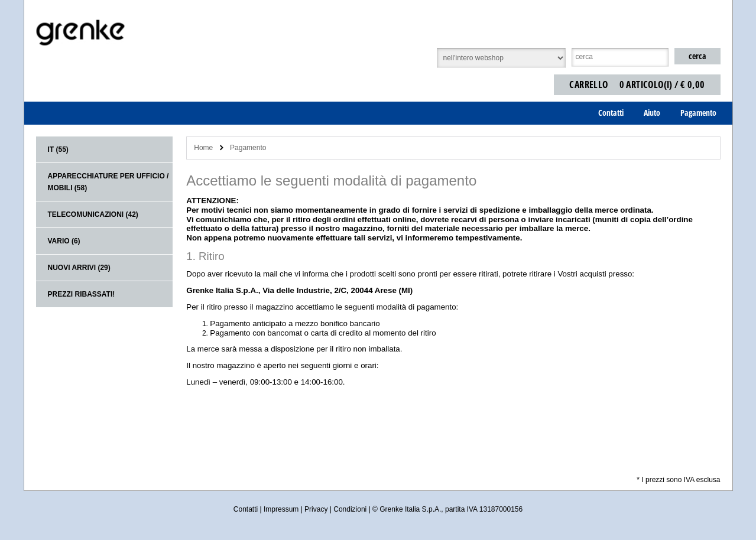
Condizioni (350, 509)
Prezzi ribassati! (82, 294)
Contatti (246, 509)
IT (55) (58, 149)
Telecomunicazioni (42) (93, 214)
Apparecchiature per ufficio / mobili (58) (108, 182)
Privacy (316, 509)
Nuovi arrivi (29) (79, 268)
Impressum (281, 509)
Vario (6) (64, 241)
